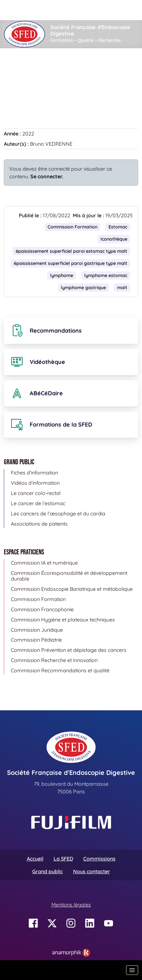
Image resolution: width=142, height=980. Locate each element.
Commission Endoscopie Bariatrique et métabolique (72, 589)
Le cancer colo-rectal (36, 493)
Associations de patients (39, 524)
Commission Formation (72, 227)
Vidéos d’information (35, 483)
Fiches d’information (34, 473)
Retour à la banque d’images (41, 96)
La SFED (63, 859)
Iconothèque (47, 67)
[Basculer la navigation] (132, 970)
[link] (71, 953)
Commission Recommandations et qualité (60, 670)
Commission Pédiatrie (36, 640)
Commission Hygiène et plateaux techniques (63, 620)
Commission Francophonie (42, 609)
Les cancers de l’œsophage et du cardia (58, 513)
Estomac (118, 227)
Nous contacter (92, 871)
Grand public (48, 871)
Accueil (14, 67)
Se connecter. (47, 176)
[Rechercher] (69, 10)
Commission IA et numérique (44, 563)
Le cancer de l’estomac (38, 503)
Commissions (99, 859)
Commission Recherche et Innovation (54, 660)
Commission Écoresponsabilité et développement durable (69, 576)
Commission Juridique (37, 630)
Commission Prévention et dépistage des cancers (69, 650)
